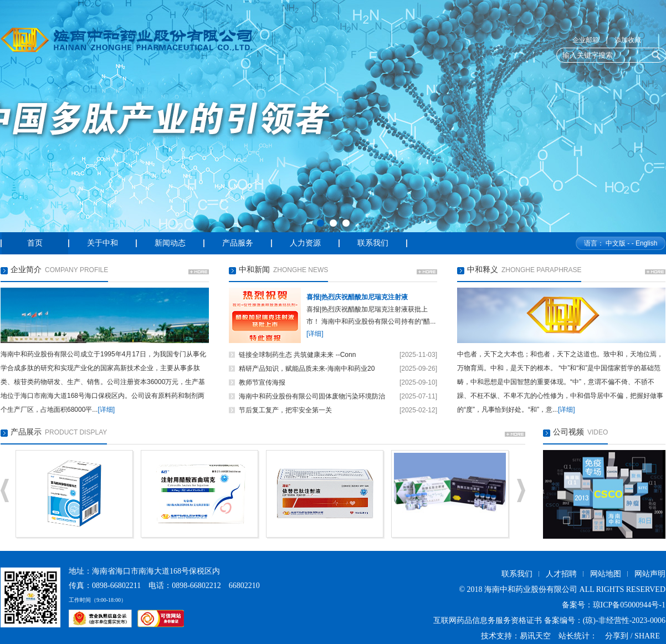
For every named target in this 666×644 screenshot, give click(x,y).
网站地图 (606, 574)
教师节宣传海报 (262, 382)
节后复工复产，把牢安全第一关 (285, 410)
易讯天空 (535, 636)
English (646, 243)
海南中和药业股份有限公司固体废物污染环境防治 (312, 396)
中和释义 (483, 270)
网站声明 (650, 574)
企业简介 (26, 270)
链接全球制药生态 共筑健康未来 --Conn (297, 355)
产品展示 (26, 432)
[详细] (106, 410)
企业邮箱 (586, 40)
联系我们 (517, 574)
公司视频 (568, 432)
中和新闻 (254, 270)
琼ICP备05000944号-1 (629, 605)
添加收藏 (628, 40)
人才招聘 (561, 574)
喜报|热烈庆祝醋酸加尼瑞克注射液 (357, 297)
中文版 (616, 243)
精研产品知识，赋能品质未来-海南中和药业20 (307, 369)
